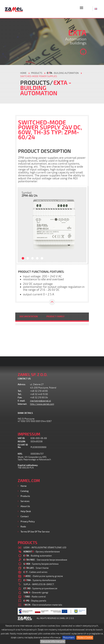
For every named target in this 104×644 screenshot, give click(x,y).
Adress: (22, 384)
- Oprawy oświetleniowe (42, 552)
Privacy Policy (28, 522)
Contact (25, 516)
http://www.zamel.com (42, 404)
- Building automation (63, 73)
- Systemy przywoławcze (40, 588)
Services (25, 501)
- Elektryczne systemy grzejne (43, 576)
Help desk (26, 511)
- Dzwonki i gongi (36, 593)
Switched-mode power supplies (39, 76)
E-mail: (22, 401)
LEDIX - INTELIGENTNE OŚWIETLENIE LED (45, 548)
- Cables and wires (35, 572)
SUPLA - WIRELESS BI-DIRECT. (39, 584)
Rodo (23, 527)
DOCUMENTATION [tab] (29, 317)
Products (25, 496)
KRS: (20, 454)
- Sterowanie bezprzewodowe (45, 560)
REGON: (22, 442)
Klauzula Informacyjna (53, 641)
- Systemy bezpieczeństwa (41, 564)
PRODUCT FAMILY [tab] (55, 317)
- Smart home (36, 568)
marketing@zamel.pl (40, 401)
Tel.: (20, 391)
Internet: (23, 404)
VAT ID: (21, 438)
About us (25, 506)
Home (24, 486)
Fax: (20, 398)
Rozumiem (69, 638)
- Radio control (35, 597)
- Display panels (35, 601)
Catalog (25, 491)
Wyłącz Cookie (85, 638)
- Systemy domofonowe (40, 580)
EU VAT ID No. (23, 446)
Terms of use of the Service (35, 532)
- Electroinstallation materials (43, 605)
